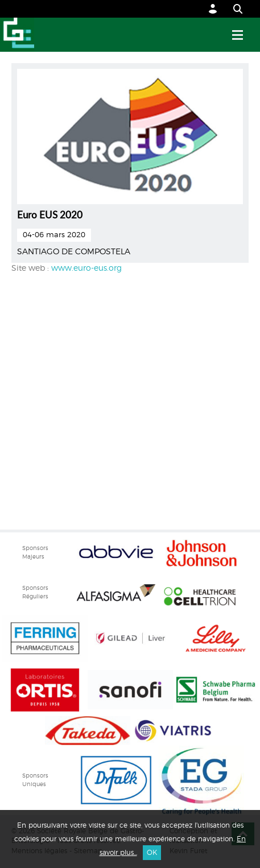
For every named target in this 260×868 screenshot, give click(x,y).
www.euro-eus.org (86, 268)
